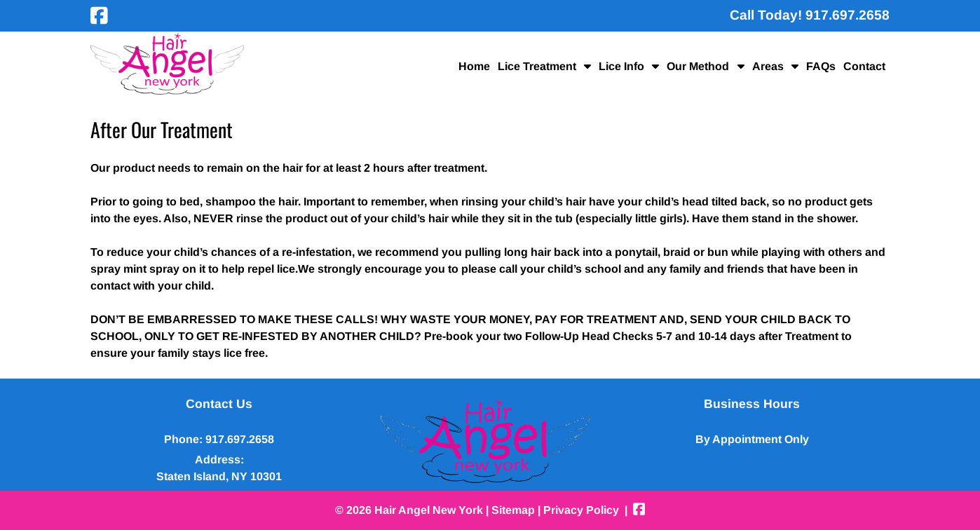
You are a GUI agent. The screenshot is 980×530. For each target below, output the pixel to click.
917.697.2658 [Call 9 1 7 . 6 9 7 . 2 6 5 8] (240, 439)
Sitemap (513, 510)
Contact (864, 66)
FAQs (821, 66)
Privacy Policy (581, 510)
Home (474, 66)
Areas (768, 66)
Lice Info (621, 66)
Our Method (698, 66)
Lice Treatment (537, 66)
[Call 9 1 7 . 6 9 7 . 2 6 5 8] (848, 15)
